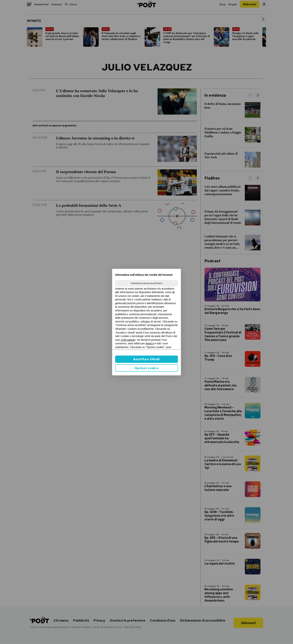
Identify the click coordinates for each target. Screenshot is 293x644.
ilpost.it (150, 343)
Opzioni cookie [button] (147, 368)
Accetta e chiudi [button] (146, 359)
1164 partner (128, 340)
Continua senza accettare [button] (146, 283)
